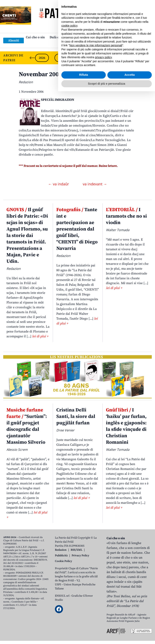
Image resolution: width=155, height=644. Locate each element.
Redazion (61, 550)
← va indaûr (59, 184)
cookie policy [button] (69, 578)
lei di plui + (40, 336)
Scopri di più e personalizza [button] (107, 636)
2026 (42, 58)
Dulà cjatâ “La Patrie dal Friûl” (72, 37)
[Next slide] (149, 58)
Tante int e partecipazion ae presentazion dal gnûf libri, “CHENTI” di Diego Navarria (77, 229)
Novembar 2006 (40, 74)
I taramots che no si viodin (126, 216)
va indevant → (95, 184)
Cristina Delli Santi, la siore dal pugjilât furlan (76, 417)
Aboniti (14, 41)
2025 (61, 58)
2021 (139, 58)
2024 (81, 58)
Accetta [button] (130, 627)
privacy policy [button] (103, 610)
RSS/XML (76, 550)
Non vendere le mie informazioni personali (96, 598)
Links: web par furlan (77, 44)
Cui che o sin (35, 37)
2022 (119, 58)
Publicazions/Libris (113, 37)
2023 (100, 58)
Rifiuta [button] (84, 627)
